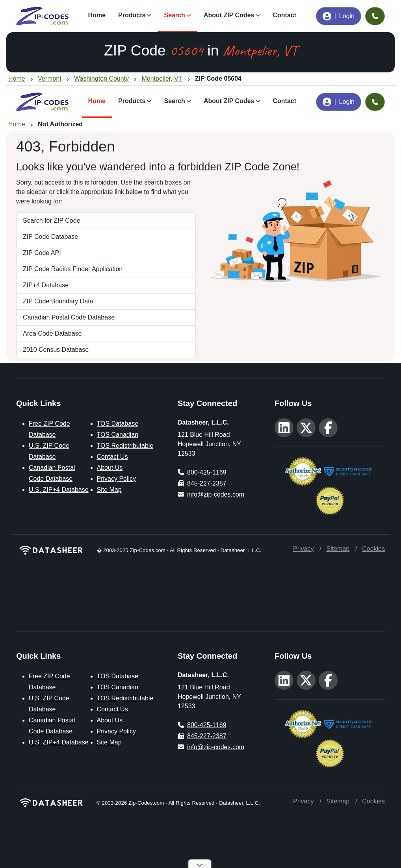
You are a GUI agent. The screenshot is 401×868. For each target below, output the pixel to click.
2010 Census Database (56, 350)
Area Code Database (52, 333)
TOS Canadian (118, 435)
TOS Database (118, 424)
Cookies (373, 549)
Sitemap (338, 549)
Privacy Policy (117, 479)
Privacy (303, 549)
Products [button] (132, 15)
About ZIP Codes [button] (229, 15)
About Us (110, 468)
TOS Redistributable (125, 446)
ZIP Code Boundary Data (58, 301)
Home (97, 15)
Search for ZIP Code (52, 221)
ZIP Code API (42, 253)
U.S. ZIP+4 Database (59, 490)
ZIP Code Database (50, 237)
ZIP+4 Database (46, 285)
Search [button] (174, 15)
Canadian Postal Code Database (69, 317)
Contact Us (112, 457)
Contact (285, 15)
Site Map (109, 490)
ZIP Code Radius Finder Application (73, 269)
